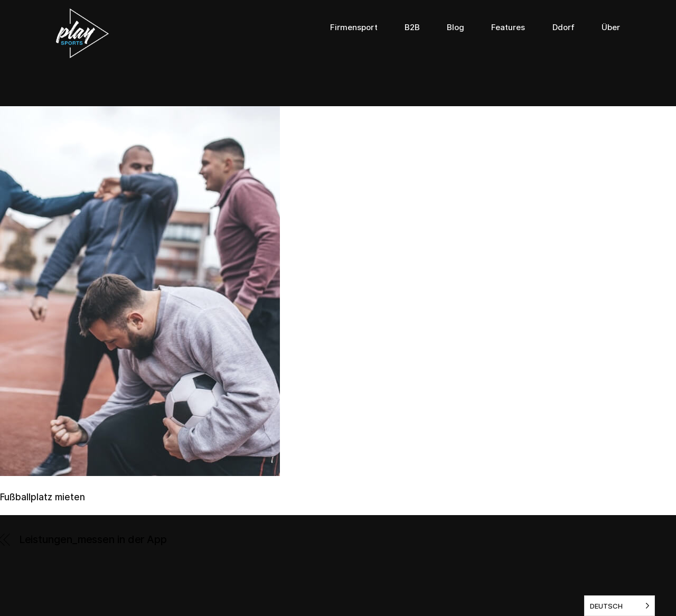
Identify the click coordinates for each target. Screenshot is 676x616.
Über (611, 27)
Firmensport (354, 27)
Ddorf (564, 27)
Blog (456, 27)
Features (508, 27)
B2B (412, 27)
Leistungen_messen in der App (93, 539)
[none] (619, 606)
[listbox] (619, 606)
